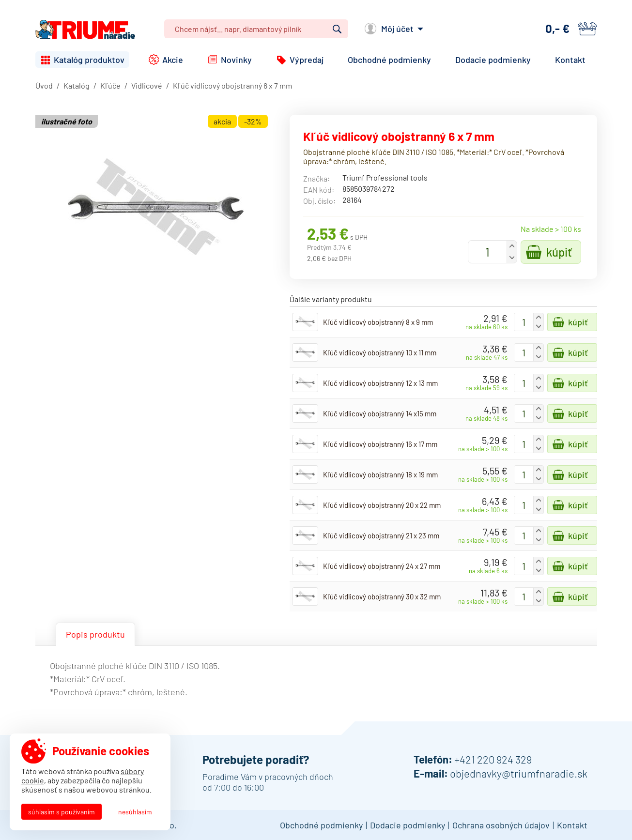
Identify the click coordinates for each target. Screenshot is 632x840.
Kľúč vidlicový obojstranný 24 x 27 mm (382, 566)
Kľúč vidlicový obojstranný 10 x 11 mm (380, 352)
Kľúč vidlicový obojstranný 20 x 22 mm (382, 505)
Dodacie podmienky (493, 60)
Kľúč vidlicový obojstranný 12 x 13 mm (380, 383)
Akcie (173, 60)
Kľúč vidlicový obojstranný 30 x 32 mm (382, 596)
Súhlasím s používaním (62, 812)
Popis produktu (95, 634)
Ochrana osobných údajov (501, 825)
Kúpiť (559, 252)
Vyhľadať (337, 29)
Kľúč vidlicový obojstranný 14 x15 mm (380, 413)
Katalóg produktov (89, 60)
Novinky (236, 60)
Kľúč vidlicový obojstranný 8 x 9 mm (378, 322)
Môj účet (397, 29)
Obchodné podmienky (389, 60)
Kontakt (570, 60)
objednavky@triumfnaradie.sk (519, 773)
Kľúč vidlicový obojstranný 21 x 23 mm (381, 535)
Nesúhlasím (135, 812)
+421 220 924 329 (493, 759)
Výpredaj (307, 60)
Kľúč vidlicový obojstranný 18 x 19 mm (380, 474)
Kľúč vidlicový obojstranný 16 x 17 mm (380, 444)
